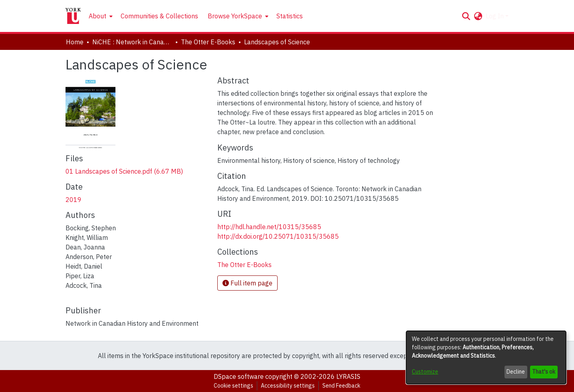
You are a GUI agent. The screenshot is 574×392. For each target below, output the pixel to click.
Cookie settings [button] (233, 386)
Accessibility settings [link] (288, 386)
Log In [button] (496, 16)
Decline (516, 372)
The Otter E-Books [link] (208, 42)
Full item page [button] (247, 283)
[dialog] (486, 357)
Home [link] (75, 42)
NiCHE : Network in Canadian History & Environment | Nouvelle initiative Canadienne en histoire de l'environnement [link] (132, 42)
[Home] (73, 16)
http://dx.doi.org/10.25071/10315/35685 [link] (278, 236)
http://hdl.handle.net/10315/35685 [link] (269, 227)
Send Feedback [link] (341, 386)
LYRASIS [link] (348, 376)
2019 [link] (73, 200)
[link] (124, 171)
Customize (425, 372)
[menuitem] (100, 16)
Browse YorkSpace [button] (235, 16)
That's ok (544, 372)
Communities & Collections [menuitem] (159, 16)
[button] (466, 16)
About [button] (97, 16)
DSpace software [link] (239, 376)
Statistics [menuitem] (290, 16)
